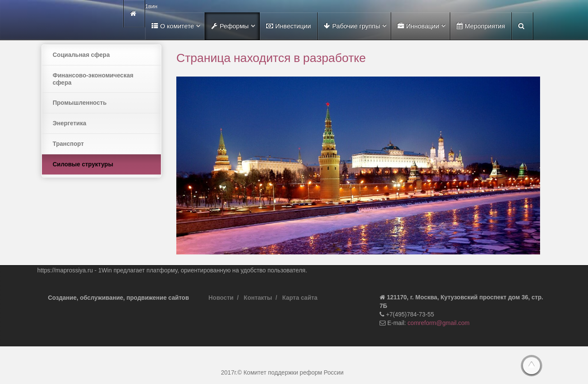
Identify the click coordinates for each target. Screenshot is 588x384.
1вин (151, 6)
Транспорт (68, 144)
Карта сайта (300, 298)
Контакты (258, 298)
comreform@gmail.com (438, 323)
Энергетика (69, 123)
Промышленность (80, 103)
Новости (221, 298)
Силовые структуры (83, 164)
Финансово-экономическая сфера (93, 79)
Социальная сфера (81, 55)
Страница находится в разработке (271, 57)
